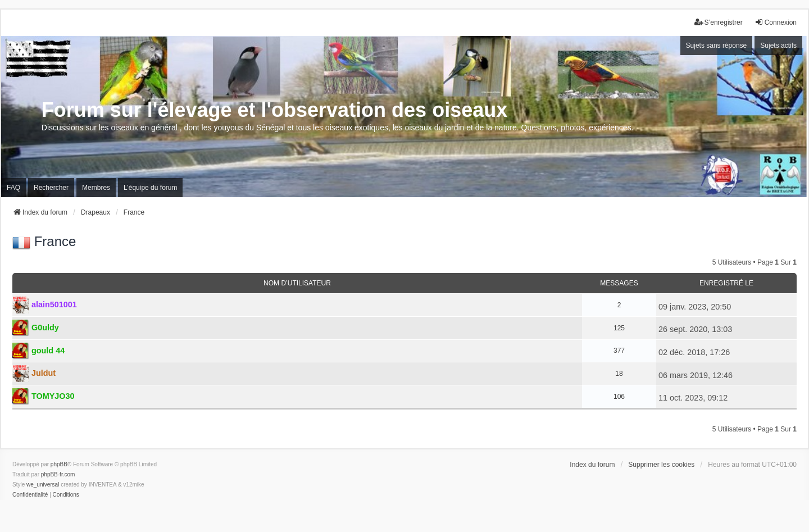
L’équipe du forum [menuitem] (150, 188)
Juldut (44, 373)
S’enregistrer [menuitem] (719, 22)
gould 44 (48, 351)
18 (619, 374)
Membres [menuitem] (96, 188)
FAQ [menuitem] (13, 188)
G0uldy (45, 328)
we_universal (43, 485)
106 (619, 397)
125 (619, 328)
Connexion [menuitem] (776, 22)
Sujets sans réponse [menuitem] (717, 46)
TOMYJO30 (53, 396)
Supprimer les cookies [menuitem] (661, 465)
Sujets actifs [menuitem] (778, 46)
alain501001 (54, 304)
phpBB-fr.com (58, 474)
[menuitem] (30, 495)
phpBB (59, 464)
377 (619, 351)
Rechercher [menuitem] (51, 188)
